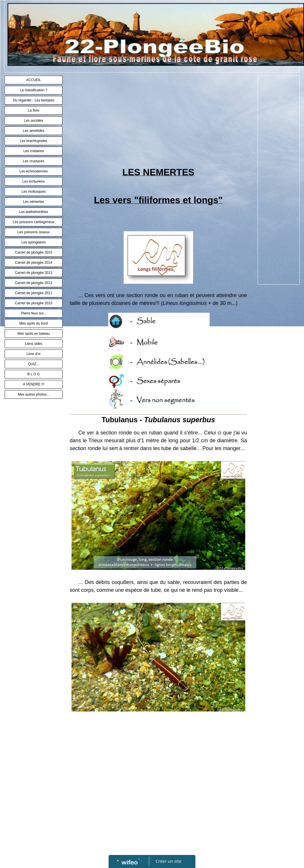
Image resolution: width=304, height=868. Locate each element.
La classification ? (34, 90)
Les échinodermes (34, 171)
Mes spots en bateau (33, 334)
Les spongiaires (34, 242)
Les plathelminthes (34, 212)
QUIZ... (34, 364)
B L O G (34, 374)
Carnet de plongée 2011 (34, 293)
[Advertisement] (158, 122)
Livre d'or (34, 354)
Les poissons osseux (33, 232)
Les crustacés (34, 161)
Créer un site (169, 861)
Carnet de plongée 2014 (34, 263)
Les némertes (34, 202)
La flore (34, 110)
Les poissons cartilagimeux (34, 222)
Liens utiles (34, 344)
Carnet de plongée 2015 (34, 252)
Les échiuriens (33, 181)
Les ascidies (34, 121)
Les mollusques (33, 192)
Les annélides (34, 131)
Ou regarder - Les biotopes (33, 100)
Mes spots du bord (34, 323)
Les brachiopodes (34, 141)
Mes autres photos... (34, 394)
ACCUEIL (34, 80)
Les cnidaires (34, 151)
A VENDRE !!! (34, 384)
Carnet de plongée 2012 (34, 283)
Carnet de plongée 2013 (34, 273)
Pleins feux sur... (34, 313)
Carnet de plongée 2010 (34, 303)
